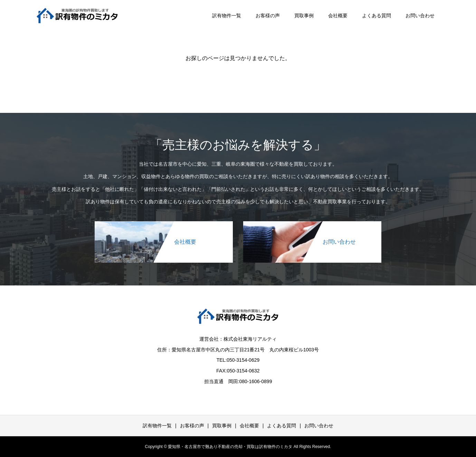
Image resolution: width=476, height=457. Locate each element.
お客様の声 (268, 16)
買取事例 (304, 16)
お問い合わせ (420, 16)
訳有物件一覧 (227, 16)
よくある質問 (377, 16)
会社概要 (338, 16)
